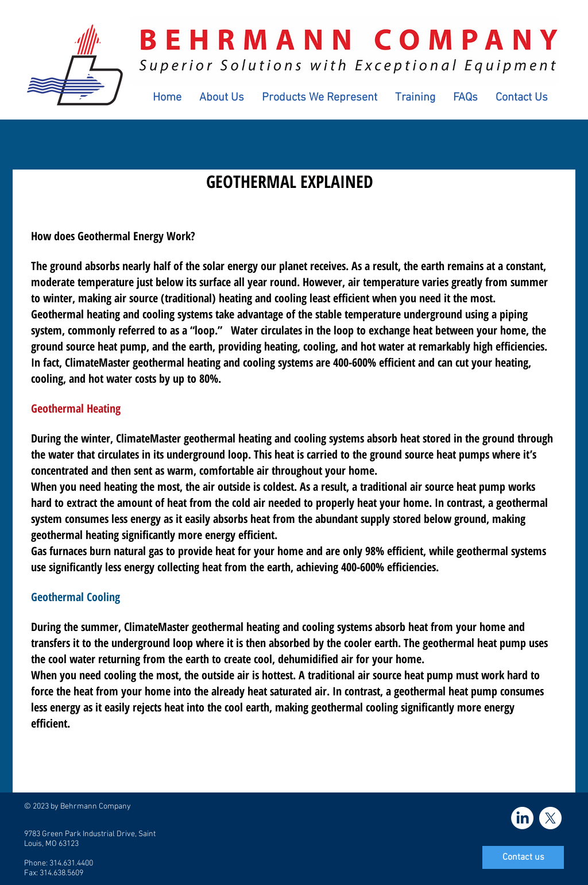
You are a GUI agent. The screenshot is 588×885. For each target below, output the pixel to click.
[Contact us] (523, 857)
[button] (221, 98)
